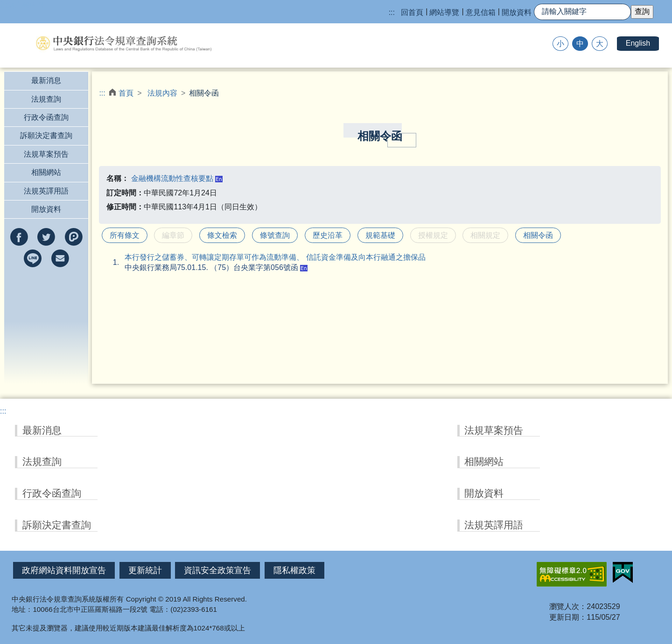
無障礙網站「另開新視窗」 (572, 574)
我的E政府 (623, 573)
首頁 (126, 93)
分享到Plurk (74, 237)
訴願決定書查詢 (46, 135)
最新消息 (46, 80)
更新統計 (145, 570)
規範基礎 (380, 235)
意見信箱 (481, 12)
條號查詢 (275, 235)
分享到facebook (19, 237)
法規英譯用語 (46, 191)
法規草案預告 (46, 154)
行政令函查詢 (46, 117)
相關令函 (538, 235)
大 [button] (600, 44)
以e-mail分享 (60, 258)
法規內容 (162, 93)
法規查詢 (46, 99)
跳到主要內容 (22, 5)
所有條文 (125, 235)
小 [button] (560, 44)
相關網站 (46, 172)
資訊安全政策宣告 (217, 570)
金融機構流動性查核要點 (172, 178)
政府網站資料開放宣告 (64, 570)
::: (392, 12)
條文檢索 (222, 235)
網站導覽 (444, 12)
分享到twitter (46, 237)
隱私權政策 (294, 570)
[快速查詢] (582, 12)
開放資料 (517, 12)
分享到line (33, 258)
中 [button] (580, 44)
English (638, 43)
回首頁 (412, 12)
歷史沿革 (328, 235)
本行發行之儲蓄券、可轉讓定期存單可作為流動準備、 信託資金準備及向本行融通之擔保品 (275, 257)
